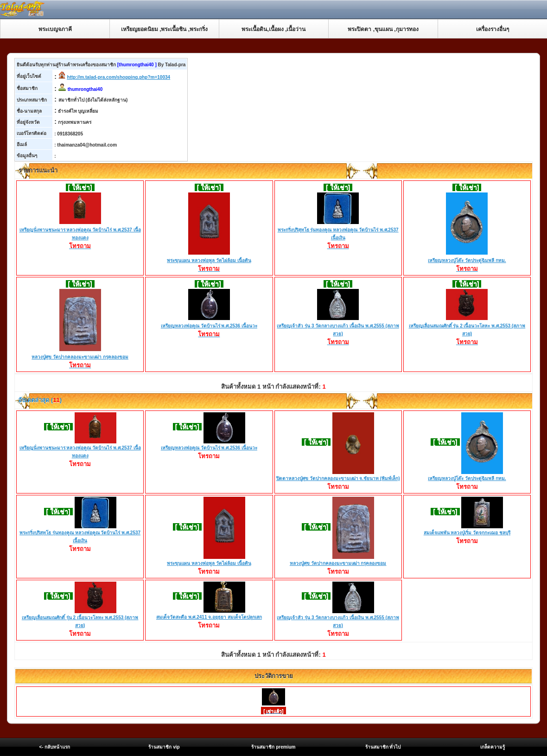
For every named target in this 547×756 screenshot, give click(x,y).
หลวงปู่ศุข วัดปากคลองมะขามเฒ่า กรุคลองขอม (80, 358)
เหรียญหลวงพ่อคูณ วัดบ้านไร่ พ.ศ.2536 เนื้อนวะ (209, 327)
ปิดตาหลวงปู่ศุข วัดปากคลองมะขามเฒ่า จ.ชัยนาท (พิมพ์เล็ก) (338, 478)
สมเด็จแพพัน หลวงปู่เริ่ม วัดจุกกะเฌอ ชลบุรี (467, 533)
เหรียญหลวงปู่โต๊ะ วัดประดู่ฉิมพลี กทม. (467, 261)
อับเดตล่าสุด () (39, 400)
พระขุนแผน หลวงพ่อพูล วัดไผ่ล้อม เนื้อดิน (209, 261)
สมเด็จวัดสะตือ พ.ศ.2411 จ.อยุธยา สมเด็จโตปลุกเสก (209, 617)
